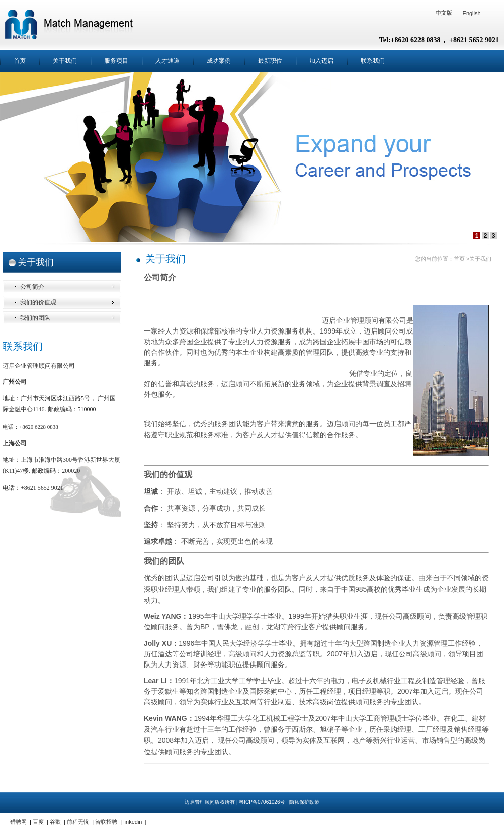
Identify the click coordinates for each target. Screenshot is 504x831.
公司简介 (32, 287)
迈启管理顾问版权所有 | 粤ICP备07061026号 (235, 802)
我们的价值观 (38, 302)
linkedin (133, 822)
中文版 (444, 13)
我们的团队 (35, 318)
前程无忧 (78, 822)
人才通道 (167, 61)
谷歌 (55, 822)
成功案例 (219, 61)
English (472, 13)
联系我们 (373, 61)
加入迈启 (321, 61)
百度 (38, 822)
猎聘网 (18, 822)
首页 (20, 61)
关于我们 (65, 61)
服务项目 (116, 61)
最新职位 (270, 61)
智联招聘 (106, 822)
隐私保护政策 (304, 802)
